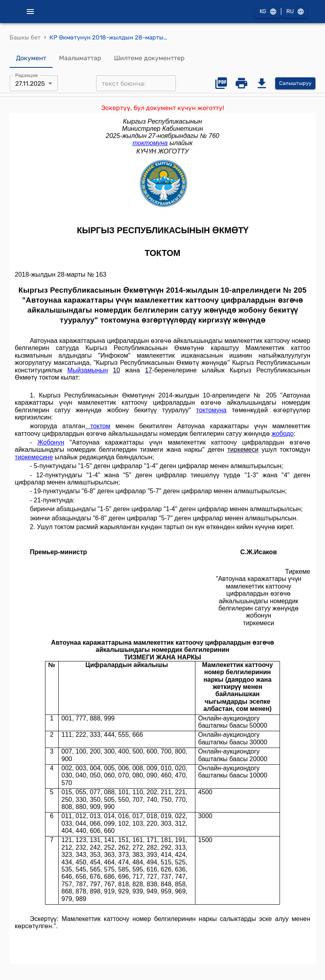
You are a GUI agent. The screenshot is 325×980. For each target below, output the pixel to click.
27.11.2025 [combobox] (30, 84)
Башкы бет (25, 37)
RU (295, 12)
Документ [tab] (31, 58)
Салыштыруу (295, 84)
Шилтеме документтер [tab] (149, 58)
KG (268, 12)
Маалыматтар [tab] (80, 58)
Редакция (27, 75)
